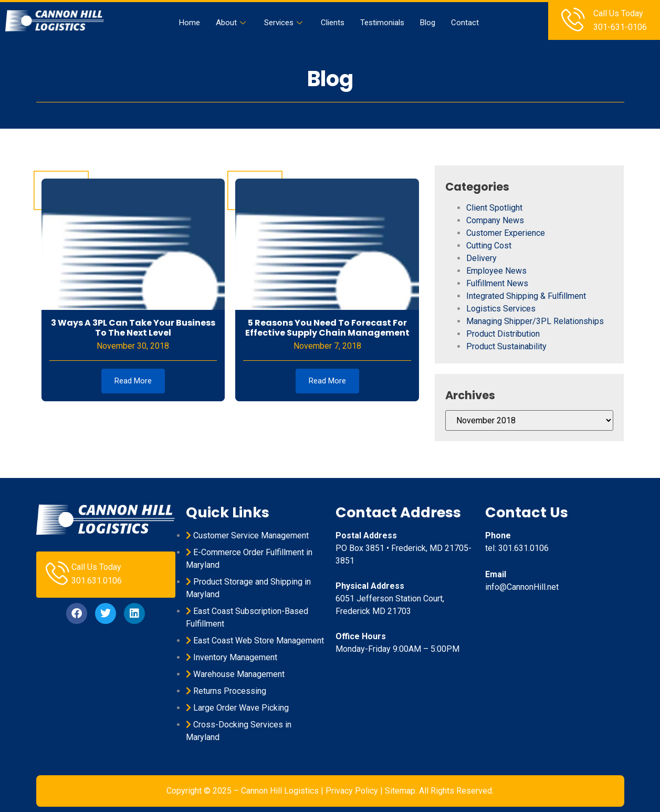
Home (190, 23)
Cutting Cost (489, 246)
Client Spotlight (494, 208)
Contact (465, 23)
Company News (495, 220)
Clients (333, 23)
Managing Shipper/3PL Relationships (535, 321)
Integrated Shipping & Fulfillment (526, 296)
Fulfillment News (497, 283)
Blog (428, 23)
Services (285, 23)
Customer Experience (506, 233)
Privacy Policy (352, 791)
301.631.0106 (97, 581)
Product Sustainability (506, 346)
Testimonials (382, 23)
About (232, 23)
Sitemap (400, 791)
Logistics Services (501, 309)
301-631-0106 (620, 27)
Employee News (496, 271)
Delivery (481, 258)
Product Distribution (503, 334)
